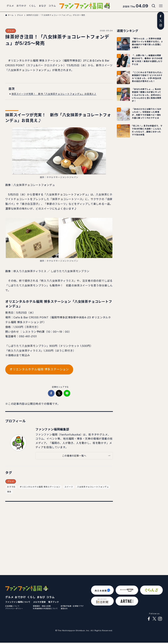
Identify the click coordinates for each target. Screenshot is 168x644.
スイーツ (69, 487)
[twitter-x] (161, 21)
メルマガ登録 (39, 602)
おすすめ (11, 487)
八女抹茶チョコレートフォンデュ (93, 487)
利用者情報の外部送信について (45, 608)
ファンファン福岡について (18, 602)
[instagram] (161, 25)
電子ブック (53, 602)
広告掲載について (12, 606)
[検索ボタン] (154, 6)
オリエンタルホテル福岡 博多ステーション (39, 369)
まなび (41, 597)
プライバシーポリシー (14, 608)
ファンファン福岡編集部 (52, 429)
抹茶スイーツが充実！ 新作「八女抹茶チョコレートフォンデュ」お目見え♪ (54, 94)
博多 (9, 492)
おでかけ (20, 597)
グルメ (11, 31)
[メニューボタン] (161, 6)
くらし (31, 597)
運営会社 (64, 608)
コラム (50, 597)
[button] (51, 393)
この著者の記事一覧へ (74, 456)
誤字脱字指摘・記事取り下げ (72, 606)
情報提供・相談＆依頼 (42, 606)
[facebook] (161, 16)
